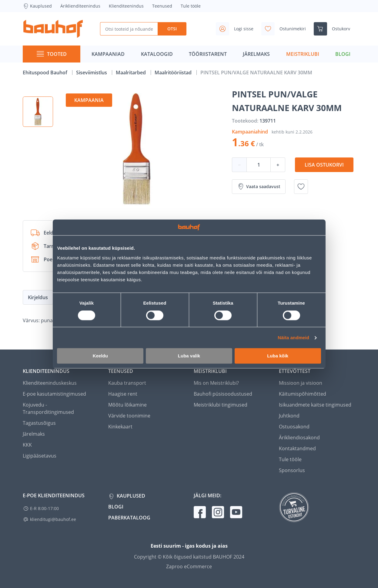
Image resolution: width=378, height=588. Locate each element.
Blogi (116, 507)
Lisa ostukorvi (324, 165)
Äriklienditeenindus (80, 6)
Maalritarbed (131, 73)
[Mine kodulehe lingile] (53, 29)
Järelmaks (34, 434)
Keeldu (100, 356)
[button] (38, 112)
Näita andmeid (293, 338)
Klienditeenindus (126, 6)
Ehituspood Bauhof (46, 73)
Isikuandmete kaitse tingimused (315, 405)
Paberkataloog (129, 518)
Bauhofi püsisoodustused (223, 394)
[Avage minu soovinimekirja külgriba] (286, 29)
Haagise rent (123, 394)
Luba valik (189, 356)
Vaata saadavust (259, 187)
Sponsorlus (292, 470)
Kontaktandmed (297, 448)
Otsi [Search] (172, 29)
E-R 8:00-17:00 (44, 508)
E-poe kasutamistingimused (54, 394)
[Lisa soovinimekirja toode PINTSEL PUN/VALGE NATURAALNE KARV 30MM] (301, 187)
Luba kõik (278, 356)
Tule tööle (191, 6)
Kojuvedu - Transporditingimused (48, 408)
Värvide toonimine (129, 416)
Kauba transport (127, 383)
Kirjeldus (38, 297)
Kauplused (37, 6)
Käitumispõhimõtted (303, 394)
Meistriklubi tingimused (221, 405)
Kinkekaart (120, 427)
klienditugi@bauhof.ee (53, 519)
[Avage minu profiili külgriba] (237, 29)
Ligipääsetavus (40, 456)
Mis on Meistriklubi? (216, 383)
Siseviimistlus (92, 73)
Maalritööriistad (174, 73)
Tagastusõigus (39, 423)
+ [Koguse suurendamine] (278, 165)
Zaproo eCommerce (189, 566)
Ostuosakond (294, 427)
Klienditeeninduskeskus (50, 383)
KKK (27, 445)
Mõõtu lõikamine (127, 405)
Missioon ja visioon (301, 383)
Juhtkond (289, 416)
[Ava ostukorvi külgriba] (334, 29)
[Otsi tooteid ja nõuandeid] (129, 29)
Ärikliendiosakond (299, 438)
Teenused (162, 6)
